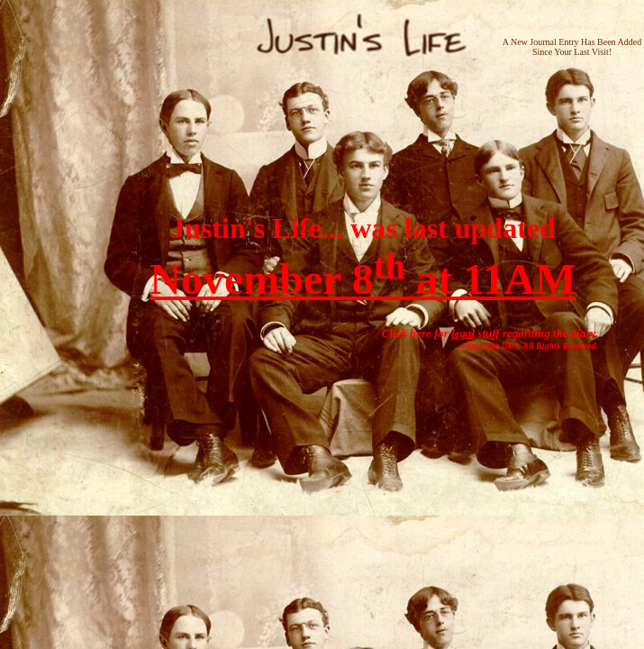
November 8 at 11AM (363, 279)
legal (463, 333)
